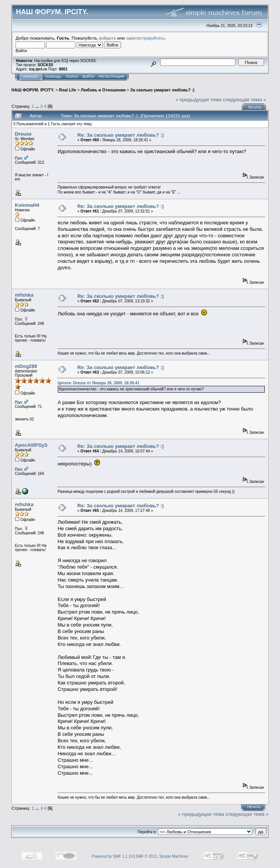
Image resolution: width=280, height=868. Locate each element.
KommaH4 (27, 205)
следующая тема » (245, 100)
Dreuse (23, 134)
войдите (108, 38)
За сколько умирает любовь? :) (162, 90)
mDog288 (26, 366)
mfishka (24, 295)
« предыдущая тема (198, 100)
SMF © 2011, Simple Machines (162, 856)
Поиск (72, 77)
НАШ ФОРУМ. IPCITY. (33, 90)
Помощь (53, 77)
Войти (88, 77)
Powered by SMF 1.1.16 (112, 856)
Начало (31, 77)
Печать (255, 107)
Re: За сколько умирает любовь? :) (120, 135)
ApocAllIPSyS (31, 445)
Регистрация (111, 77)
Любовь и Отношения (103, 90)
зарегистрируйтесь (145, 38)
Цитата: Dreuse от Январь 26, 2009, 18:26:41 (98, 383)
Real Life (68, 90)
